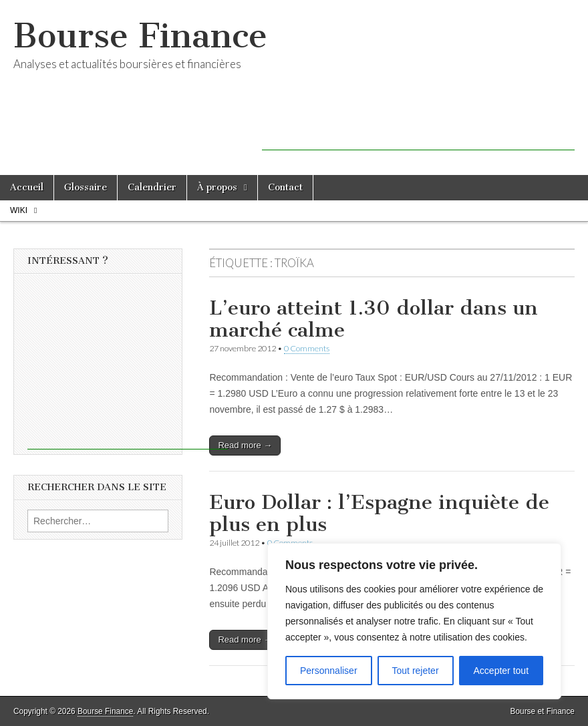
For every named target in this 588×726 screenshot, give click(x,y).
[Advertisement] (418, 130)
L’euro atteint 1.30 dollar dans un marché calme (374, 319)
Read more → (245, 445)
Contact (285, 187)
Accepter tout (501, 671)
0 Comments (307, 348)
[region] (414, 621)
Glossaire (86, 187)
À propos (217, 187)
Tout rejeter (416, 671)
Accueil (27, 187)
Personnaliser (329, 671)
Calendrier (152, 187)
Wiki (19, 210)
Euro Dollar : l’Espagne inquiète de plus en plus (379, 514)
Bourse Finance (140, 36)
